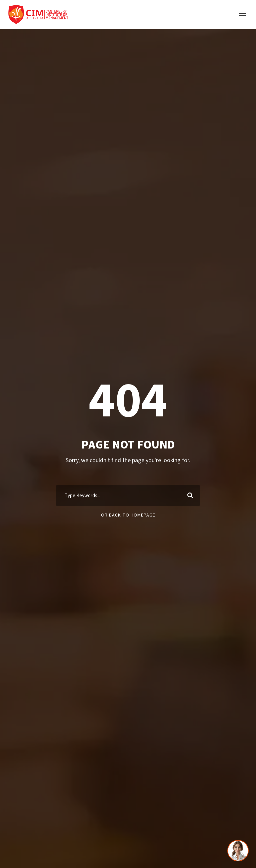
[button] (242, 14)
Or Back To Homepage (128, 517)
